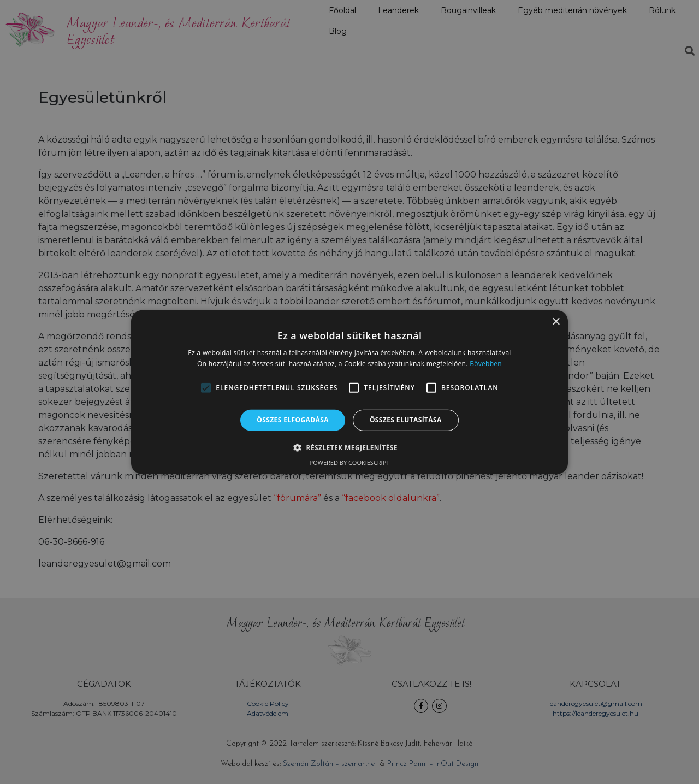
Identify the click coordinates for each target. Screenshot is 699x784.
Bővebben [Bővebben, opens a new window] (486, 364)
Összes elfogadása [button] (293, 420)
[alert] (349, 392)
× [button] (556, 322)
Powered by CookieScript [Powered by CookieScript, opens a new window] (350, 462)
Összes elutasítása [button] (406, 420)
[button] (206, 388)
